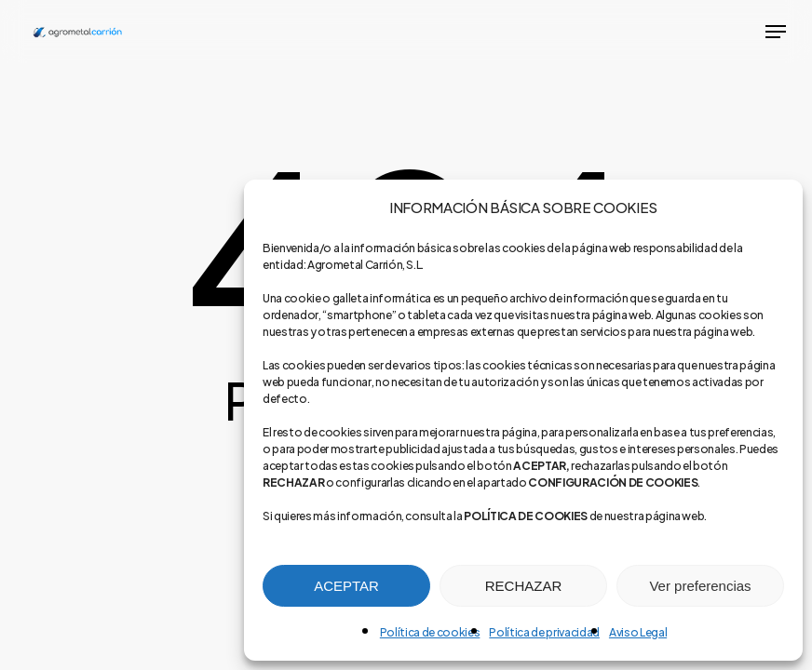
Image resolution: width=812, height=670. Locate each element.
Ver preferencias (700, 586)
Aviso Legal (638, 632)
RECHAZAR (524, 586)
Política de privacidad (544, 632)
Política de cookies (430, 632)
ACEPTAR (346, 586)
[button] (776, 32)
